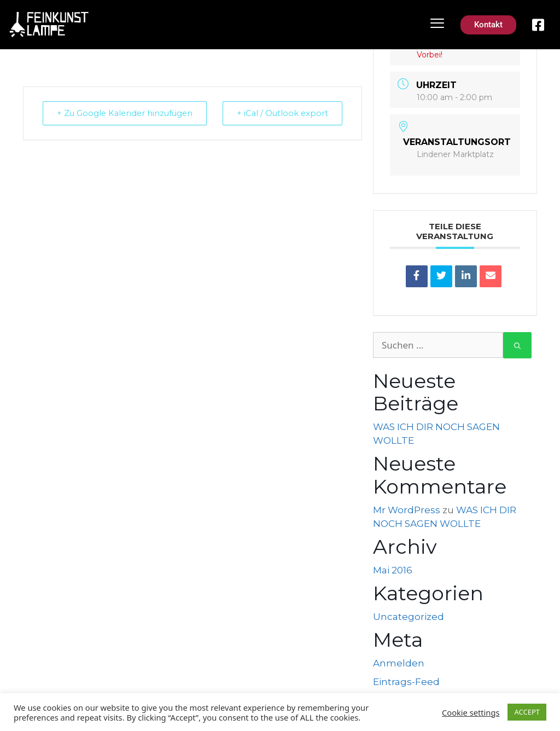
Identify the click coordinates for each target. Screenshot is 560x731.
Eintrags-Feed (406, 682)
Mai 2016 (393, 570)
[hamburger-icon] (437, 25)
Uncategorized (409, 617)
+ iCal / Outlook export (316, 120)
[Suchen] (517, 345)
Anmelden (399, 663)
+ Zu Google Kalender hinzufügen (96, 120)
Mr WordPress (407, 510)
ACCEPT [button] (527, 712)
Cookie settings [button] (471, 712)
